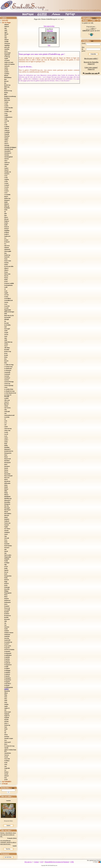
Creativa (6, 191)
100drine (6, 25)
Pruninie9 (7, 606)
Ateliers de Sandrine (9, 64)
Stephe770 (7, 716)
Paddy (6, 568)
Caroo (6, 113)
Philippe (6, 591)
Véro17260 (7, 759)
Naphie (6, 527)
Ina (5, 321)
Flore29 (6, 276)
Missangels (7, 508)
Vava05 (6, 757)
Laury (6, 387)
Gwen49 (6, 308)
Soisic (6, 697)
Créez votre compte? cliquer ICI (91, 68)
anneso (6, 51)
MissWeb (7, 515)
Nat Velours (7, 529)
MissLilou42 (7, 510)
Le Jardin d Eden (9, 389)
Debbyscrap (7, 198)
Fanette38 (7, 257)
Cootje (6, 178)
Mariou (6, 472)
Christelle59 (7, 151)
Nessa (6, 540)
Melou (6, 485)
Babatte (6, 76)
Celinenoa (7, 130)
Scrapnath (7, 676)
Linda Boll (7, 412)
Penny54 (6, 583)
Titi (5, 733)
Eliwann (6, 219)
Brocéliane (7, 98)
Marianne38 (7, 463)
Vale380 (6, 748)
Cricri (6, 193)
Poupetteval (7, 600)
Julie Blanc (7, 348)
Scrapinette (7, 674)
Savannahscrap (8, 642)
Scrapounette (8, 680)
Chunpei (6, 164)
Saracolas (7, 638)
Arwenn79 (7, 60)
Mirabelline (7, 502)
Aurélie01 (7, 74)
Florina (6, 278)
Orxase (6, 566)
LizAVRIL (7, 417)
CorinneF (7, 185)
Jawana (6, 334)
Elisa (5, 215)
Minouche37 (7, 500)
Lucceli (6, 434)
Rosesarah (7, 619)
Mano (6, 455)
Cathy (6, 119)
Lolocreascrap (8, 429)
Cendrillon (7, 132)
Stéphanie (7, 714)
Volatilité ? (94, 18)
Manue (6, 457)
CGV (42, 862)
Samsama (7, 627)
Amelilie (6, 42)
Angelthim (7, 45)
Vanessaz (7, 755)
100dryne (7, 26)
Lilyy (6, 410)
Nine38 (6, 551)
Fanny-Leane (8, 261)
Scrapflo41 (7, 669)
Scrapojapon (7, 678)
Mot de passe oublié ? (91, 59)
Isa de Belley (7, 325)
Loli (5, 425)
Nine (5, 549)
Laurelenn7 (7, 378)
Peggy (6, 582)
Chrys (6, 161)
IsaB (5, 327)
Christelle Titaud (9, 149)
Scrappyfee (7, 682)
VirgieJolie (7, 768)
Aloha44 (6, 40)
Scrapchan (7, 659)
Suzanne (6, 720)
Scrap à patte (8, 646)
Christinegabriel (8, 157)
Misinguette (7, 504)
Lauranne (7, 376)
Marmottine (7, 474)
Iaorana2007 (7, 317)
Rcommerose (8, 616)
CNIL (72, 862)
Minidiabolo (7, 497)
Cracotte (6, 187)
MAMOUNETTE (9, 451)
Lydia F (6, 440)
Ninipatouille (8, 557)
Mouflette (7, 519)
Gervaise (6, 295)
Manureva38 (7, 459)
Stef (5, 710)
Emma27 (7, 229)
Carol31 (6, 106)
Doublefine (7, 208)
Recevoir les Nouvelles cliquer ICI (91, 63)
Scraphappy (7, 670)
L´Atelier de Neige (9, 365)
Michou (6, 489)
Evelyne (6, 240)
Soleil (6, 701)
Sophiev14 (7, 708)
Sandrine (7, 631)
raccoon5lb (7, 610)
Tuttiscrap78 (7, 742)
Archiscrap (7, 57)
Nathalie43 (7, 532)
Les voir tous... (8, 857)
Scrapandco (7, 651)
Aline (6, 38)
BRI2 (6, 94)
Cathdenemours (8, 117)
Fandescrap (7, 255)
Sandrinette (7, 634)
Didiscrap (7, 206)
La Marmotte (8, 370)
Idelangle (7, 319)
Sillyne (6, 693)
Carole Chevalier (9, 108)
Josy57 (6, 346)
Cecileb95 (7, 127)
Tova (5, 740)
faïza (5, 253)
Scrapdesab (7, 663)
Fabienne (7, 248)
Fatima (6, 265)
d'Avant (5, 784)
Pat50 (6, 574)
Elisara (6, 217)
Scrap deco (7, 648)
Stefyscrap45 (8, 712)
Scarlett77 (7, 644)
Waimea (6, 772)
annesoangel (7, 53)
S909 (5, 621)
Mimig (6, 493)
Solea (6, 699)
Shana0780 (7, 691)
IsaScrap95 (7, 329)
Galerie (8, 826)
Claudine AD (8, 172)
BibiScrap (7, 87)
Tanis (6, 727)
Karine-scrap (8, 351)
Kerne (6, 353)
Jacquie (6, 333)
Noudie (6, 561)
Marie (6, 464)
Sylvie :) (6, 723)
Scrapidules (7, 672)
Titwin (6, 735)
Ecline (6, 210)
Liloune (6, 406)
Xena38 (6, 774)
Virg (5, 766)
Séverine (6, 689)
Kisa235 (6, 361)
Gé (5, 289)
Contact (36, 862)
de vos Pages (6, 23)
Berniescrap (7, 85)
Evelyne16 (7, 242)
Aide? (13, 788)
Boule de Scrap (8, 91)
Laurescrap (7, 384)
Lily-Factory (7, 408)
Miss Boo (7, 506)
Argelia (6, 59)
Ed (5, 212)
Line (5, 413)
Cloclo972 (7, 174)
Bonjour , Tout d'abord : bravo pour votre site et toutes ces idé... (8, 835)
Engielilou (7, 231)
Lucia (6, 436)
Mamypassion (8, 453)
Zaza (5, 778)
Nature (6, 534)
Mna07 (6, 517)
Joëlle (6, 340)
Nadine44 (7, 521)
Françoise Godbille (9, 283)
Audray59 (7, 66)
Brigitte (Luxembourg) (10, 96)
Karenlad (7, 350)
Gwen (6, 304)
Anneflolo (7, 49)
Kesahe (6, 355)
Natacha (6, 531)
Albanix (6, 34)
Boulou (6, 93)
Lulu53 (6, 438)
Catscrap (7, 121)
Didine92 (7, 204)
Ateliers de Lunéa (9, 62)
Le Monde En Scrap (9, 391)
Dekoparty (7, 200)
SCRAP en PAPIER (9, 650)
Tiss (5, 731)
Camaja (6, 102)
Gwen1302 (7, 306)
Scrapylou (7, 686)
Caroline (6, 110)
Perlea (6, 585)
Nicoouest (7, 548)
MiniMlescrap (8, 498)
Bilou (6, 89)
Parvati (6, 572)
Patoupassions (8, 576)
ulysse (6, 744)
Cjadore (6, 168)
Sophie (6, 706)
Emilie (6, 225)
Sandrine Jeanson (9, 633)
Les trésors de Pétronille (8, 396)
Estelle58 (7, 232)
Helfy (6, 314)
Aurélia (6, 70)
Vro (5, 770)
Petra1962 (7, 589)
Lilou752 (6, 402)
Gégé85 (6, 293)
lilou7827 (7, 404)
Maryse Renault (8, 476)
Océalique (7, 563)
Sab (5, 623)
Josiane (6, 344)
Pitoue (6, 595)
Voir (49, 45)
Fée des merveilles (9, 266)
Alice (6, 36)
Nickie (6, 542)
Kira (5, 359)
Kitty (6, 363)
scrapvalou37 (8, 684)
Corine (6, 181)
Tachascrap (7, 725)
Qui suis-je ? (28, 862)
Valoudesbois (8, 753)
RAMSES (7, 614)
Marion (6, 470)
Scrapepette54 (8, 665)
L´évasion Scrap (8, 367)
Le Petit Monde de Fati (10, 393)
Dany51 (6, 197)
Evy (5, 244)
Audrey (6, 68)
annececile (7, 47)
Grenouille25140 (8, 300)
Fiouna (6, 272)
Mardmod (7, 461)
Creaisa (6, 189)
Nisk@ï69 (7, 559)
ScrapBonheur (8, 655)
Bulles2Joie (7, 100)
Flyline (6, 280)
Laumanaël (7, 374)
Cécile (6, 125)
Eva (5, 238)
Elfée (6, 214)
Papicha (6, 570)
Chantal (6, 138)
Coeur (6, 176)
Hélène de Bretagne (9, 312)
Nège (5, 536)
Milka (6, 491)
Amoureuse (7, 43)
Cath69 (6, 115)
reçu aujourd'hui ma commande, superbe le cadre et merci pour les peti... (8, 842)
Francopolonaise (8, 285)
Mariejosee (7, 466)
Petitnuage (7, 587)
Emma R (7, 227)
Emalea (6, 223)
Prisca (6, 604)
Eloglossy (7, 221)
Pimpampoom (8, 593)
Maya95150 (7, 481)
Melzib (6, 487)
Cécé (5, 123)
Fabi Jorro (7, 246)
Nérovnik (7, 538)
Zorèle (6, 780)
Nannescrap (7, 523)
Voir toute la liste (49, 26)
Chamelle (7, 134)
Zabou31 (6, 776)
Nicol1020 (7, 544)
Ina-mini (6, 323)
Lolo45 (6, 427)
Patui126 (6, 580)
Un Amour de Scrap (9, 746)
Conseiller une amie (91, 73)
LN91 (6, 421)
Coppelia (7, 180)
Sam (5, 625)
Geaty (6, 291)
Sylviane (6, 721)
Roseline (6, 617)
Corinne (6, 183)
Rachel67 (7, 612)
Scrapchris (7, 661)
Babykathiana (8, 77)
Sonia (6, 703)
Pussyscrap (7, 608)
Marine (6, 468)
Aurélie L (7, 72)
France (6, 282)
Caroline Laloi (8, 111)
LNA (5, 423)
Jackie (6, 331)
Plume (6, 597)
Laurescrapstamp (9, 385)
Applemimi (7, 55)
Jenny (6, 336)
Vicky (6, 764)
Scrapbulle (7, 657)
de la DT (5, 20)
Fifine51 (6, 270)
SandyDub (7, 636)
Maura (6, 480)
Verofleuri (7, 761)
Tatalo (6, 729)
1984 (5, 28)
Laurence (7, 380)
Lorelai (6, 432)
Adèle (6, 30)
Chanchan (7, 136)
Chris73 (6, 144)
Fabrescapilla (8, 251)
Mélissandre (7, 483)
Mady (6, 444)
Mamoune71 (7, 449)
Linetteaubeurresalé (9, 415)
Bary (5, 79)
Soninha (6, 704)
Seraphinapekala (9, 687)
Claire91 (6, 170)
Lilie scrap (7, 400)
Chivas (6, 142)
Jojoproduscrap (8, 342)
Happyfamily (8, 310)
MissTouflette (8, 514)
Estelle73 (7, 234)
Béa (5, 83)
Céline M (7, 128)
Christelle (7, 145)
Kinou (6, 357)
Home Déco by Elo (9, 316)
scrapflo (6, 667)
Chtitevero (7, 163)
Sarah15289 (7, 640)
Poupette (6, 599)
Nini (5, 553)
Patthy (6, 578)
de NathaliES (7, 782)
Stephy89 (7, 718)
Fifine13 (6, 268)
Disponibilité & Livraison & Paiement (57, 862)
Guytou (6, 302)
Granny (6, 297)
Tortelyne (7, 737)
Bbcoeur (6, 81)
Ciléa (6, 166)
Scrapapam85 (8, 653)
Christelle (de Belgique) (10, 147)
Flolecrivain (7, 274)
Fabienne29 (7, 249)
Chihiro (6, 140)
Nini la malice (8, 555)
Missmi (6, 512)
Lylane (6, 442)
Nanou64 (7, 525)
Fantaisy (6, 263)
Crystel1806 (7, 195)
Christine (7, 155)
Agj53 (6, 32)
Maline (6, 446)
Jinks (6, 338)
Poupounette (7, 602)
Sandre (6, 629)
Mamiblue (7, 447)
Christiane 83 (8, 153)
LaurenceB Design (9, 382)
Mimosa (6, 495)
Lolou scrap (7, 430)
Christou (6, 159)
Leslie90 (6, 398)
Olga (5, 565)
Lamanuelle (7, 372)
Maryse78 (7, 478)
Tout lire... (8, 849)
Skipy (6, 695)
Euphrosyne (7, 236)
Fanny (6, 259)
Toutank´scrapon (9, 738)
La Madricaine (8, 368)
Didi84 (6, 202)
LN (5, 419)
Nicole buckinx (8, 546)
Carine (6, 104)
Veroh (6, 763)
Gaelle (6, 287)
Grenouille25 (8, 299)
